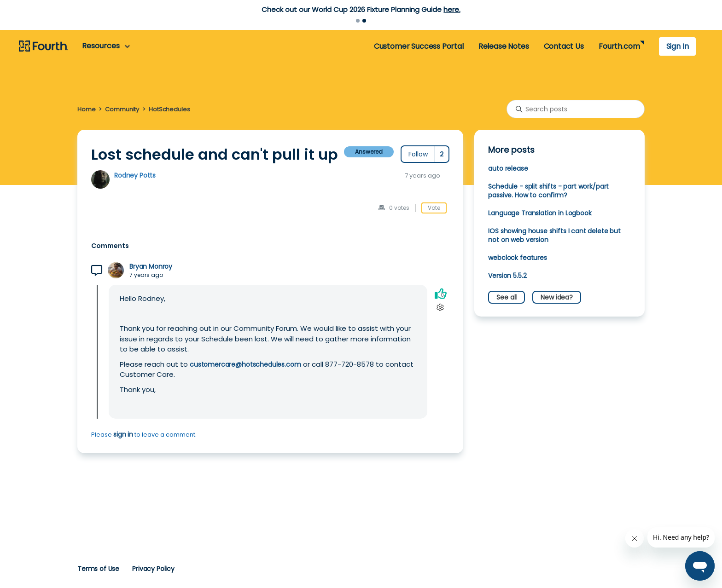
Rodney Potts (135, 175)
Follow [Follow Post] (418, 154)
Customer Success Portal (419, 46)
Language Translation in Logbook (540, 213)
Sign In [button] (678, 46)
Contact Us (564, 46)
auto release (508, 168)
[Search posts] (576, 109)
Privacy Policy (153, 569)
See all (507, 297)
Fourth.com (619, 46)
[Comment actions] (440, 307)
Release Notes (504, 46)
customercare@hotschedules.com (245, 364)
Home (86, 109)
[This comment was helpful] (441, 293)
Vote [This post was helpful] (434, 208)
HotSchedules (169, 109)
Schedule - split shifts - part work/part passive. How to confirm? (548, 191)
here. (452, 9)
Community (122, 109)
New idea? (557, 297)
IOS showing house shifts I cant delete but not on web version (554, 235)
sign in (123, 434)
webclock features (517, 258)
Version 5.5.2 (507, 276)
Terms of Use (98, 569)
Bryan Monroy (151, 267)
